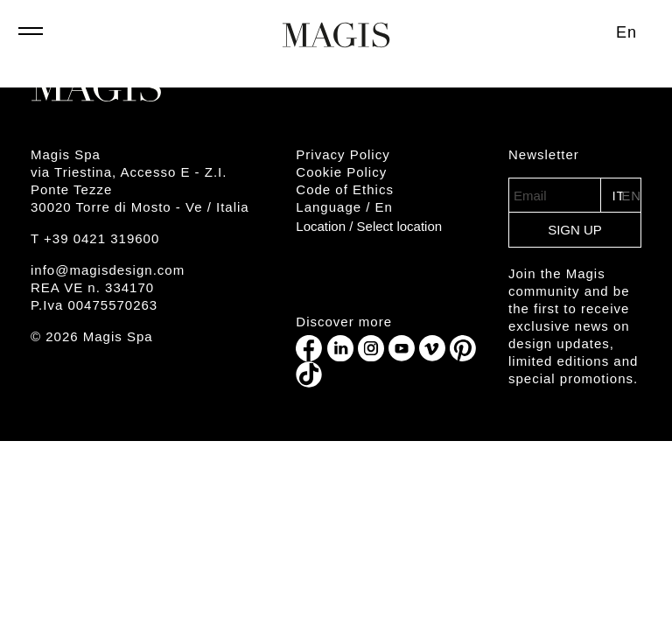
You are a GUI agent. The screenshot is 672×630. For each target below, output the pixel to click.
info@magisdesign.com (108, 270)
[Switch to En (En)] (626, 32)
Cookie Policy (341, 172)
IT (616, 196)
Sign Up (575, 230)
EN (631, 196)
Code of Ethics (345, 189)
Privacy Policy (343, 154)
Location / (369, 226)
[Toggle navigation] (31, 39)
